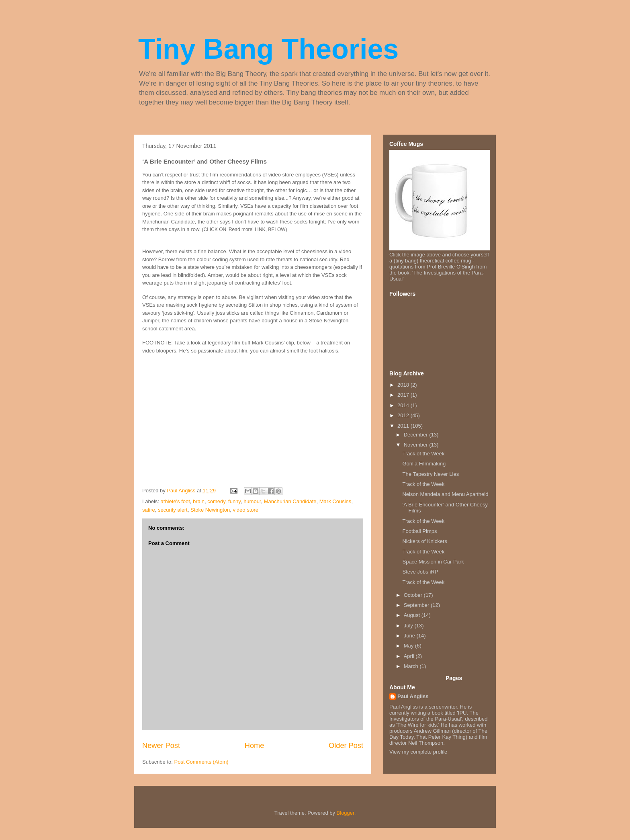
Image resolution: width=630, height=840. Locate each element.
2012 (404, 415)
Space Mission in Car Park (433, 562)
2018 (404, 385)
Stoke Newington (210, 510)
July (409, 626)
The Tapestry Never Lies (431, 474)
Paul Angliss (413, 696)
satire (149, 510)
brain (199, 501)
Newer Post (161, 746)
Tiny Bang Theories (268, 49)
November (417, 445)
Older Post (346, 746)
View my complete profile (418, 752)
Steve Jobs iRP (420, 572)
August (413, 615)
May (409, 646)
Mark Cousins (335, 501)
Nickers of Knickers (424, 541)
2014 (404, 405)
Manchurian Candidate (290, 501)
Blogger (346, 813)
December (417, 435)
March (412, 666)
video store (245, 510)
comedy (216, 501)
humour (252, 501)
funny (234, 501)
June (410, 636)
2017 (404, 395)
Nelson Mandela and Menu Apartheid (445, 494)
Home (255, 746)
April (410, 656)
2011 (404, 426)
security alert (173, 510)
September (417, 605)
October (414, 595)
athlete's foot (175, 501)
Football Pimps (419, 531)
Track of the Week (423, 454)
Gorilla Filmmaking (424, 464)
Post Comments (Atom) (201, 762)
